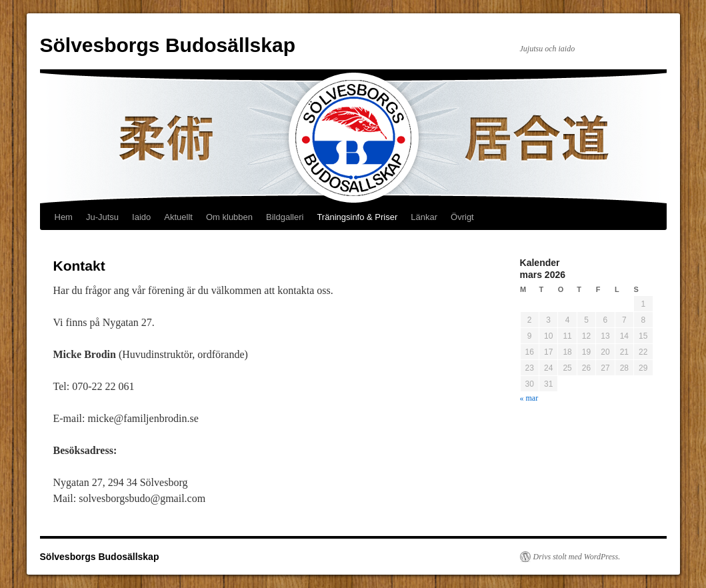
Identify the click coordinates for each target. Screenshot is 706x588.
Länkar (424, 217)
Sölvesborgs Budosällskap (168, 45)
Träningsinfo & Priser (357, 217)
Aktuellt (178, 217)
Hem (64, 217)
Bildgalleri (285, 217)
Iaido (141, 217)
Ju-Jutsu (102, 217)
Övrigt (462, 217)
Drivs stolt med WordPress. (577, 557)
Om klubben (229, 217)
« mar (529, 398)
